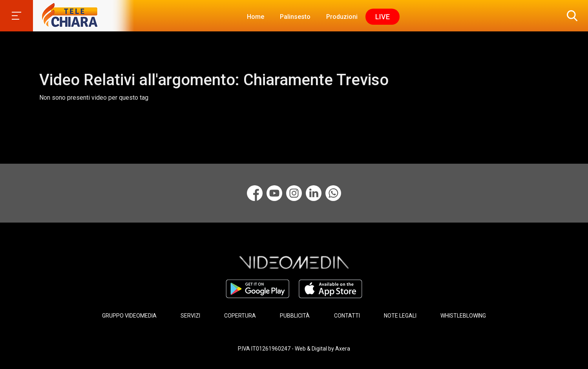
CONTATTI (347, 316)
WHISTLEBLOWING (463, 316)
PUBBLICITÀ (295, 316)
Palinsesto (295, 17)
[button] (570, 16)
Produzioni (342, 17)
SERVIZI (190, 316)
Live (383, 17)
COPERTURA (240, 316)
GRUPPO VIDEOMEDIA (129, 316)
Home (256, 17)
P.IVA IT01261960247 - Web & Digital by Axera (294, 349)
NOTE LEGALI (400, 316)
